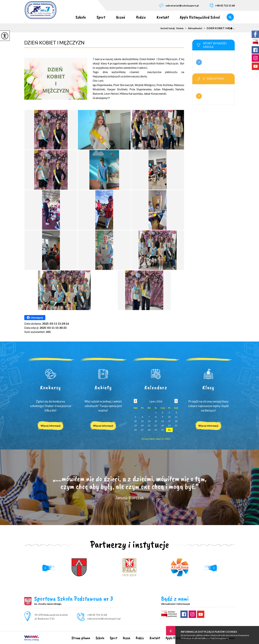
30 (163, 430)
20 (142, 425)
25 (176, 425)
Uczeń (121, 17)
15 (156, 421)
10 (169, 417)
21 (149, 425)
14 (149, 421)
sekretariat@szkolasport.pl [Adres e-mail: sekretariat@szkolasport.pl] (104, 619)
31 (169, 430)
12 (135, 421)
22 (156, 425)
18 (176, 421)
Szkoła (81, 17)
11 (176, 417)
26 (135, 430)
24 (169, 425)
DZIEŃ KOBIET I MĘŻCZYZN (54, 43)
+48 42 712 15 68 (222, 5)
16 (163, 421)
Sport (101, 17)
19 (135, 425)
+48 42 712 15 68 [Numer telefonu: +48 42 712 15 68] (97, 615)
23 (163, 425)
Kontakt (163, 17)
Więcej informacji (199, 62)
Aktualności (193, 28)
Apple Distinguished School (200, 17)
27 (142, 430)
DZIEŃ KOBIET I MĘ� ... (218, 28)
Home (180, 28)
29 (156, 430)
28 (149, 430)
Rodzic (141, 17)
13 (142, 421)
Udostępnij (35, 318)
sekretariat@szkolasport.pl (179, 5)
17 (169, 421)
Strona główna (65, 17)
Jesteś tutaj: (168, 28)
